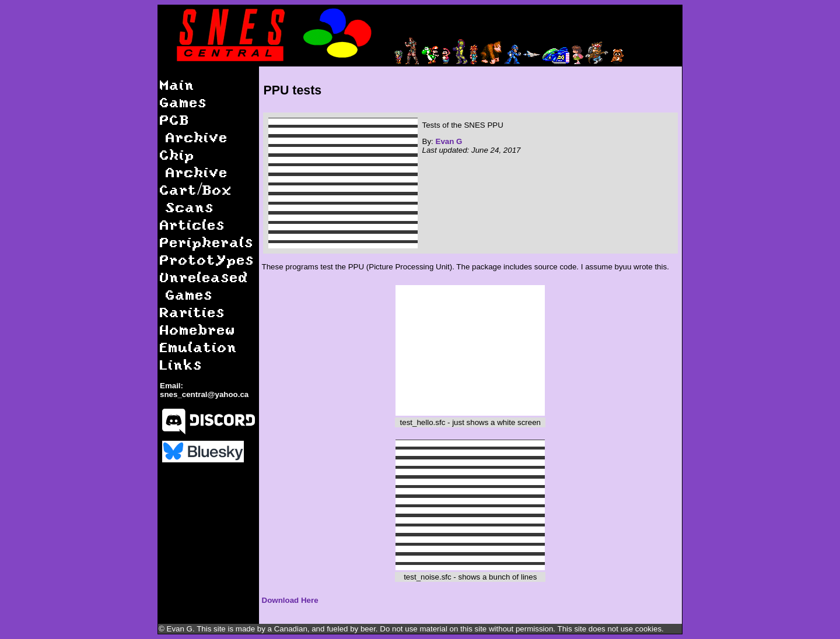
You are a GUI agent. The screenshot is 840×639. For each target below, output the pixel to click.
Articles (192, 224)
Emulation (199, 347)
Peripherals (207, 242)
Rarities (192, 312)
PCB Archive (194, 128)
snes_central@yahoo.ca (204, 394)
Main (177, 84)
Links (181, 364)
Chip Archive (194, 163)
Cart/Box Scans (196, 198)
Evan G (449, 141)
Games (183, 102)
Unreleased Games (204, 285)
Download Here (290, 600)
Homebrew (198, 329)
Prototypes (207, 259)
